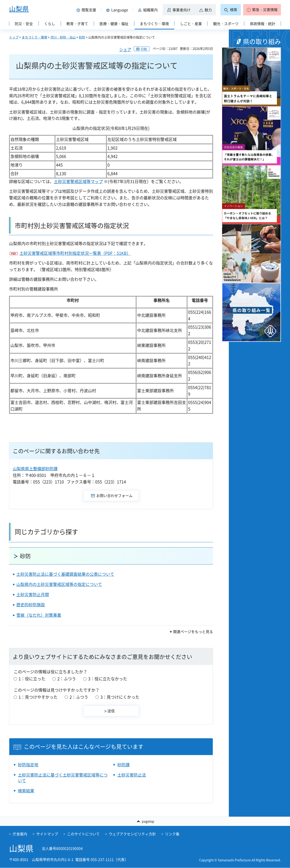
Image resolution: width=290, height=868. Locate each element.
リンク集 (172, 834)
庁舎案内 (20, 834)
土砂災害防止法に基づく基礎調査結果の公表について (65, 574)
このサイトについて (83, 834)
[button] (87, 10)
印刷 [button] (144, 49)
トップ (14, 37)
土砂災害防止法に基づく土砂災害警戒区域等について (63, 778)
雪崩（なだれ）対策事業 (39, 615)
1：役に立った (32, 679)
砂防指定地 (28, 765)
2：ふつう (67, 679)
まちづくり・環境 (34, 37)
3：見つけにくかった (120, 697)
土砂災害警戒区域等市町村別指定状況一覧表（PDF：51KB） (75, 253)
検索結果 (26, 791)
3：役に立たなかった (108, 679)
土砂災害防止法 (132, 775)
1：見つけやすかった (38, 697)
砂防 (82, 37)
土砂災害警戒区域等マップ (78, 181)
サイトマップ (47, 834)
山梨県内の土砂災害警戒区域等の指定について (59, 584)
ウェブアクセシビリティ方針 (132, 834)
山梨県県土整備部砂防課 (35, 469)
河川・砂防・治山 (63, 37)
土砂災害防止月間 (33, 594)
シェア (125, 49)
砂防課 (123, 765)
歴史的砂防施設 (31, 605)
